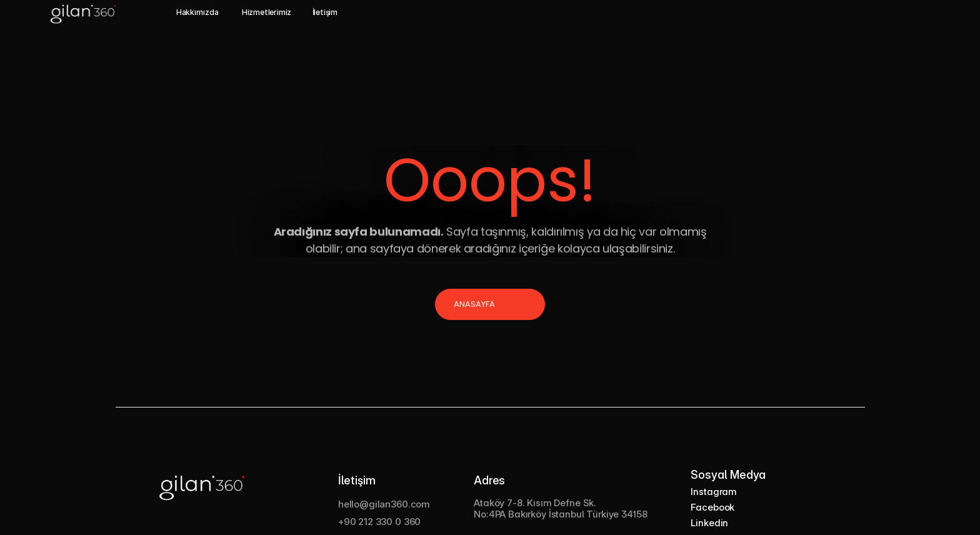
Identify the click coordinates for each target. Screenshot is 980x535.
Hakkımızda (197, 12)
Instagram (714, 492)
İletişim (325, 12)
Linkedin (709, 523)
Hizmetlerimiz (267, 12)
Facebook (712, 507)
